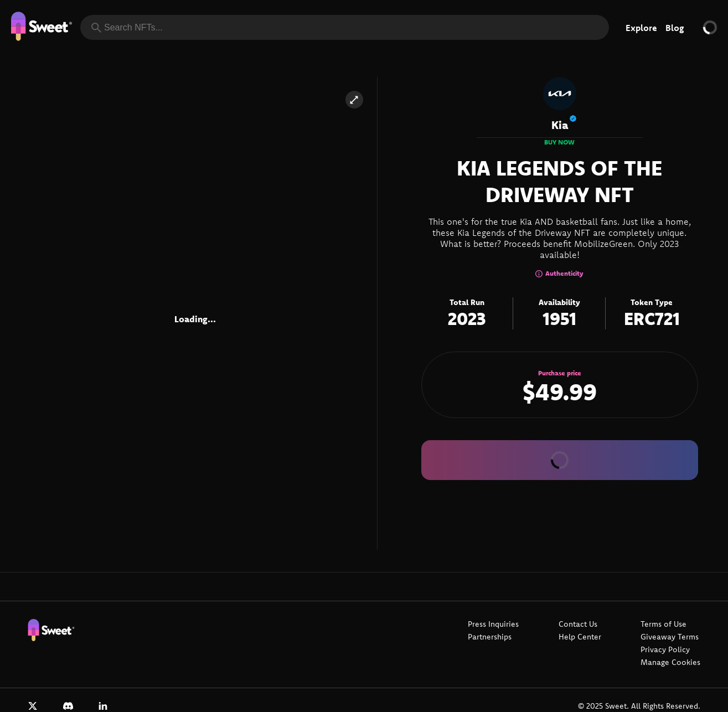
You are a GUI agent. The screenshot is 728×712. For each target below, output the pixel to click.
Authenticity (559, 273)
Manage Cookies (670, 662)
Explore (641, 28)
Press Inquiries (493, 624)
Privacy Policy (665, 649)
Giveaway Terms (670, 637)
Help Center (580, 637)
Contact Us (578, 624)
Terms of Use (664, 624)
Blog (675, 28)
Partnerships (490, 637)
